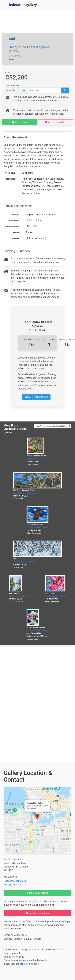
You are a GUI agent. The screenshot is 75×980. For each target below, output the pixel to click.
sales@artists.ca (12, 885)
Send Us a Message (37, 893)
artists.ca (25, 964)
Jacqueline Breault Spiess (29, 47)
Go (65, 90)
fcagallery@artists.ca (15, 881)
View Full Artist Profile (36, 397)
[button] (60, 5)
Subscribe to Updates (38, 913)
